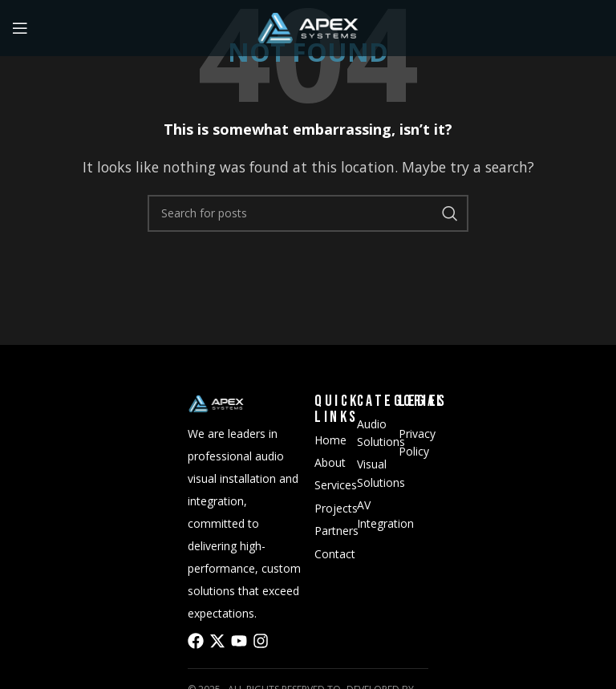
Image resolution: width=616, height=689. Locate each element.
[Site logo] (308, 26)
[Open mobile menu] (20, 28)
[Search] (308, 213)
